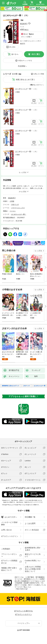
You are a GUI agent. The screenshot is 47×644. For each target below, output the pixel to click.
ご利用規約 (6, 549)
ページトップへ (24, 623)
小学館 (12, 201)
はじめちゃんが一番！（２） (27, 110)
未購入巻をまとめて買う (25, 80)
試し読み (12, 47)
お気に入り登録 (39, 74)
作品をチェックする (25, 61)
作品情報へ (22, 66)
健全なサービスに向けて (33, 555)
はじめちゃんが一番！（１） (27, 89)
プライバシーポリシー (9, 555)
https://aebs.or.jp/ (22, 589)
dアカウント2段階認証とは (9, 562)
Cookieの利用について (33, 562)
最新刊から (40, 85)
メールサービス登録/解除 (9, 523)
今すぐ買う (36, 54)
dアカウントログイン (10, 536)
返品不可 (23, 43)
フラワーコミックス (18, 208)
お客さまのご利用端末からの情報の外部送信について (33, 569)
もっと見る (38, 251)
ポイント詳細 (26, 37)
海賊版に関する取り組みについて (9, 569)
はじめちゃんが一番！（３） (27, 131)
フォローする (29, 24)
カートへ (15, 54)
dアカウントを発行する (24, 611)
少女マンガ (15, 205)
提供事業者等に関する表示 (33, 549)
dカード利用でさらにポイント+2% (30, 41)
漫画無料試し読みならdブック (11, 386)
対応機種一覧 (30, 517)
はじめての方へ (9, 517)
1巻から (33, 85)
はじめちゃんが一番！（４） (27, 152)
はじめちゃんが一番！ (19, 214)
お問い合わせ (7, 530)
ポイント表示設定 (32, 530)
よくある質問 (30, 523)
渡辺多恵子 (24, 24)
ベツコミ (13, 211)
